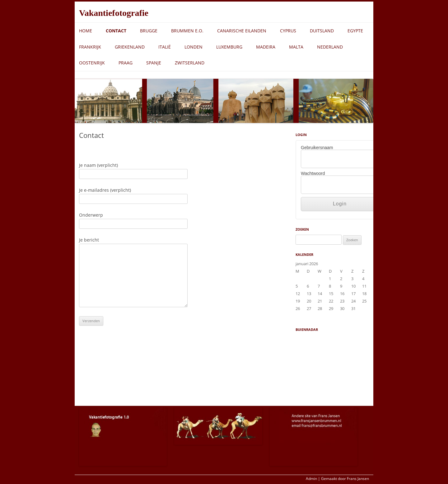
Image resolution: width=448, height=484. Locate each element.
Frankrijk (90, 47)
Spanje (154, 63)
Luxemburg (229, 47)
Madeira (266, 47)
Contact (116, 31)
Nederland (330, 47)
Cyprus (288, 31)
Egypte (355, 31)
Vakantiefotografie (114, 13)
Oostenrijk (92, 63)
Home (86, 31)
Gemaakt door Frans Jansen (345, 479)
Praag (126, 63)
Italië (165, 47)
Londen (194, 47)
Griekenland (130, 47)
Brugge (149, 31)
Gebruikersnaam (317, 148)
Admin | (313, 479)
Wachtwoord (313, 173)
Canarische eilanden (242, 31)
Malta (296, 47)
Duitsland (322, 31)
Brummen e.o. (187, 31)
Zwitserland (190, 63)
